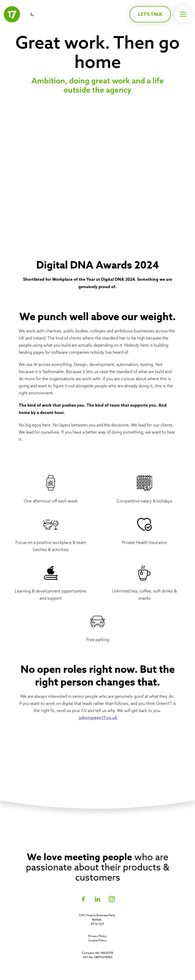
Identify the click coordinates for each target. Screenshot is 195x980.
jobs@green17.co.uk (98, 718)
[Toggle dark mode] (32, 14)
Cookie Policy (97, 941)
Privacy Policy (98, 936)
